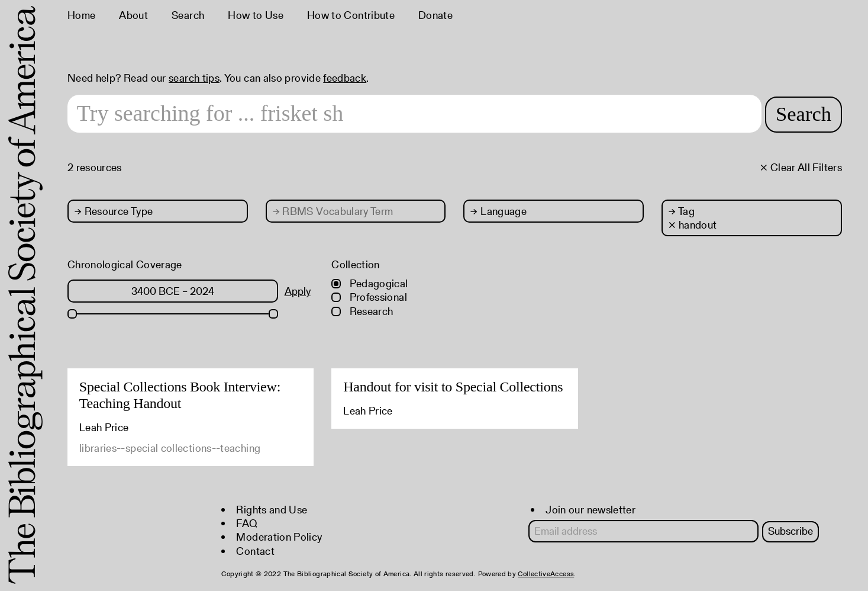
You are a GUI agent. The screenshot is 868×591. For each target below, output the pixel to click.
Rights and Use (272, 510)
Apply (298, 291)
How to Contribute (351, 15)
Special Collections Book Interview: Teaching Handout (180, 395)
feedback (345, 78)
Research (362, 311)
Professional (369, 297)
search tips (194, 78)
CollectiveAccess (546, 574)
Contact (255, 551)
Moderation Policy (279, 537)
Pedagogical (370, 283)
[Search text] (411, 114)
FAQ (247, 523)
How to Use (256, 15)
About (133, 15)
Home (81, 15)
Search (188, 15)
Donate (435, 15)
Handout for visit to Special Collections (453, 387)
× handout (693, 225)
